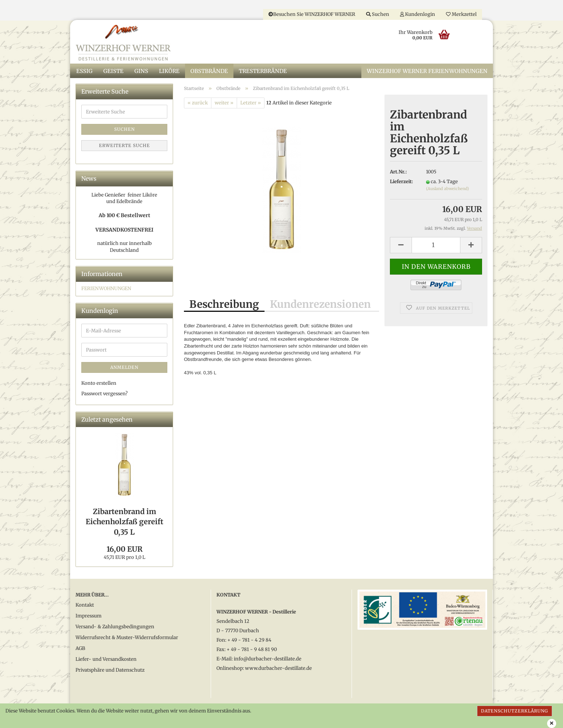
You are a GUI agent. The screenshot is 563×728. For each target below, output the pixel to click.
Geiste (113, 72)
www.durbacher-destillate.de (278, 669)
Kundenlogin (418, 14)
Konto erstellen (99, 384)
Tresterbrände (263, 72)
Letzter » (251, 103)
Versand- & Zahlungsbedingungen (115, 627)
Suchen (378, 14)
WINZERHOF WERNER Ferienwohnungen (427, 72)
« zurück (198, 103)
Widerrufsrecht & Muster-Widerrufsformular (127, 638)
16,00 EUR (124, 550)
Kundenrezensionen (320, 305)
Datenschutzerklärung (515, 711)
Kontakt (85, 606)
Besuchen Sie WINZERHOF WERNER (312, 14)
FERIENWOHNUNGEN (106, 289)
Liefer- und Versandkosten (106, 660)
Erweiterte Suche (124, 146)
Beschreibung (224, 305)
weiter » (224, 103)
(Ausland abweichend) (448, 189)
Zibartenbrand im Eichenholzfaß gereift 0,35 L (124, 522)
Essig (84, 72)
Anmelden (124, 368)
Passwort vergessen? (104, 394)
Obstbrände (209, 72)
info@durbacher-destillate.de (268, 660)
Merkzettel (461, 14)
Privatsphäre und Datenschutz (110, 671)
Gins (141, 72)
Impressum (89, 617)
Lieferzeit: (401, 182)
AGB (80, 649)
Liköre (169, 72)
